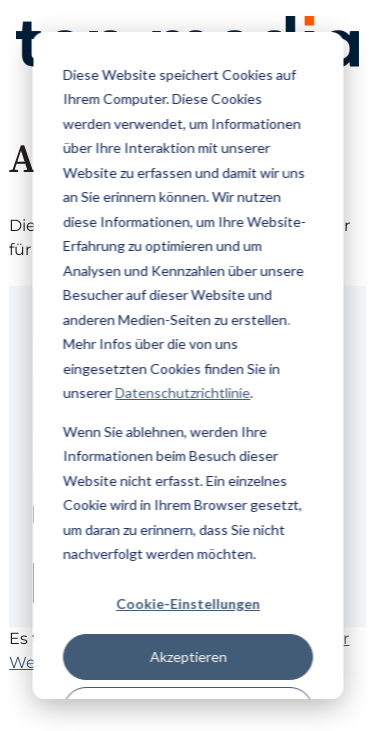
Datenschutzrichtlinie (182, 392)
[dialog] (187, 365)
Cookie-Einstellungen (188, 603)
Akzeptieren (187, 656)
